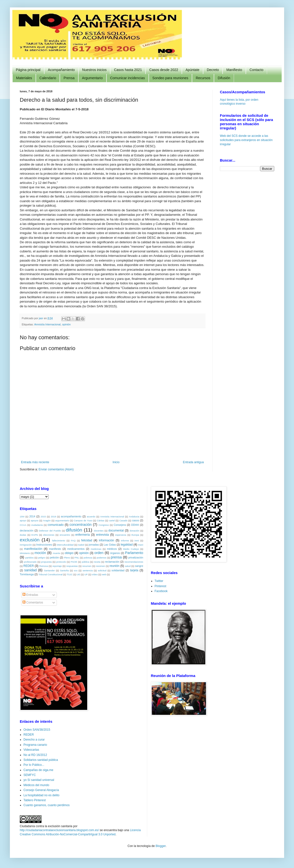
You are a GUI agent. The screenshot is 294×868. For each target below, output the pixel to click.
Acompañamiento (61, 70)
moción (40, 553)
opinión (66, 324)
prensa (116, 557)
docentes (99, 531)
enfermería (83, 535)
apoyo (23, 520)
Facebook (161, 591)
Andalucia (134, 517)
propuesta (47, 562)
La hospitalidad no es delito (41, 795)
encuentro (65, 535)
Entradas (30, 595)
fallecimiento (59, 541)
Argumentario (92, 78)
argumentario (62, 520)
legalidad (127, 545)
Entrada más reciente (35, 462)
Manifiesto (234, 70)
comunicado (56, 525)
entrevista (103, 535)
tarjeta (134, 570)
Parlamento (134, 553)
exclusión (30, 540)
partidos (29, 558)
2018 (53, 517)
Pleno (67, 558)
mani (141, 545)
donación (135, 531)
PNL (77, 558)
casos (135, 520)
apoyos (35, 520)
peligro (42, 558)
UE (78, 574)
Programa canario (35, 745)
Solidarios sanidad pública (41, 760)
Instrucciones (44, 545)
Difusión (224, 78)
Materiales (24, 78)
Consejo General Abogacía (41, 790)
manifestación (33, 549)
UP (86, 574)
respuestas (72, 566)
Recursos (203, 78)
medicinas (96, 549)
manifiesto (55, 549)
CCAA (23, 525)
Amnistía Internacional (47, 324)
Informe (125, 541)
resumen (87, 566)
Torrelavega (27, 574)
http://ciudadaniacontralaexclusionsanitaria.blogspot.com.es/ (59, 830)
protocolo (61, 562)
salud (128, 566)
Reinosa (44, 566)
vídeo (95, 574)
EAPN (35, 535)
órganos (115, 553)
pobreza (88, 558)
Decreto (213, 70)
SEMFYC (30, 775)
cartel (112, 520)
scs (76, 570)
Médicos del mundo (36, 785)
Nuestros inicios (94, 70)
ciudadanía (37, 525)
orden (99, 553)
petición (54, 557)
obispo (69, 553)
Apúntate (192, 70)
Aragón (47, 520)
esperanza (121, 535)
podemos (101, 558)
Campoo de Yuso (83, 520)
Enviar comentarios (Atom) (56, 469)
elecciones (49, 535)
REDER (29, 566)
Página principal (28, 70)
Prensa (69, 78)
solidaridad (118, 570)
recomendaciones (134, 562)
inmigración (26, 545)
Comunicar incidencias (128, 78)
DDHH (135, 525)
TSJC (70, 574)
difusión (74, 530)
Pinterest (160, 586)
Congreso (104, 525)
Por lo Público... (34, 765)
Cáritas (101, 520)
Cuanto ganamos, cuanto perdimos (47, 805)
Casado (123, 520)
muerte (56, 553)
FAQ (73, 541)
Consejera (120, 525)
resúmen (100, 566)
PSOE (74, 562)
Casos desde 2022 (164, 70)
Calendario (48, 78)
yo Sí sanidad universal (39, 780)
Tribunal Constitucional (51, 574)
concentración (81, 525)
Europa (135, 535)
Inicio (116, 462)
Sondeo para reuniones (170, 78)
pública (85, 562)
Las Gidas (110, 545)
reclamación (112, 562)
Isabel (81, 545)
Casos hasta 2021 (128, 70)
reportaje (57, 566)
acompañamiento (71, 516)
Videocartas (31, 750)
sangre (139, 566)
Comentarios (33, 603)
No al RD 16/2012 (35, 755)
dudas (23, 535)
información (106, 540)
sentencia (88, 570)
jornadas (94, 545)
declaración (27, 530)
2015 (43, 517)
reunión (114, 566)
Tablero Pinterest (35, 800)
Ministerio (25, 553)
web (104, 574)
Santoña (64, 570)
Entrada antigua (193, 462)
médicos (112, 549)
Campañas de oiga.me (38, 770)
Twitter (159, 581)
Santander (49, 570)
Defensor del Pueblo (50, 531)
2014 (32, 516)
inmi (137, 541)
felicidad (87, 540)
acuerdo (91, 517)
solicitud (102, 570)
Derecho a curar (34, 740)
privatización (136, 557)
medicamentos (76, 549)
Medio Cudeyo (131, 549)
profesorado (30, 562)
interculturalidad (65, 545)
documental (116, 530)
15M (22, 517)
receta (97, 562)
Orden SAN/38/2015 (37, 730)
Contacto (256, 70)
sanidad (30, 570)
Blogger (161, 846)
